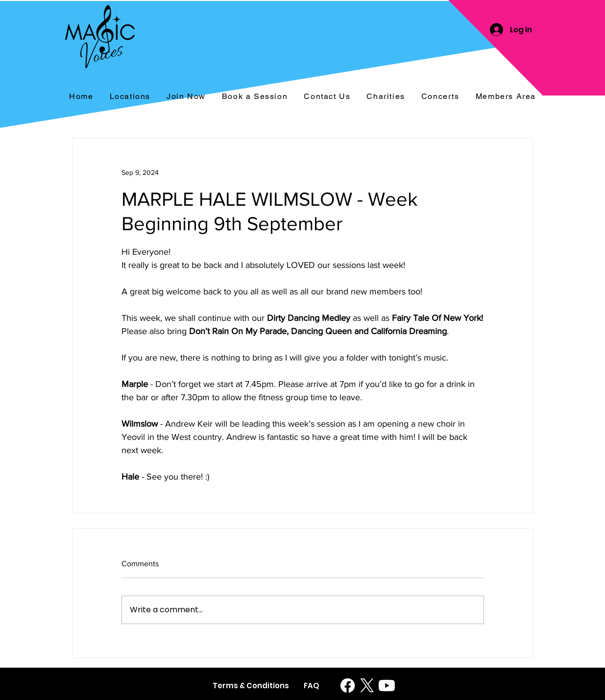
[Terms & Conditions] (251, 686)
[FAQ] (312, 686)
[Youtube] (387, 686)
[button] (440, 97)
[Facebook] (348, 686)
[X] (367, 686)
